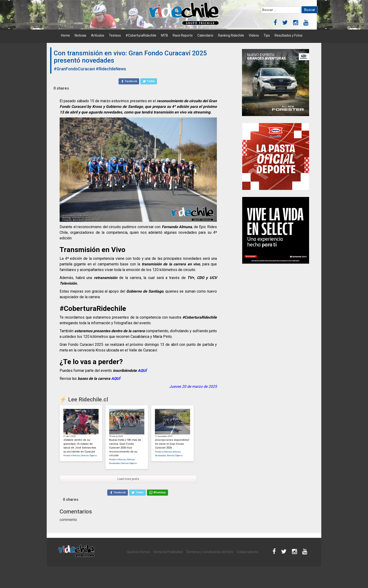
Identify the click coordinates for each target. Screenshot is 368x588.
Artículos (98, 35)
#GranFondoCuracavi (74, 69)
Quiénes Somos (138, 552)
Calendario (205, 35)
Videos (254, 35)
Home (65, 35)
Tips (267, 35)
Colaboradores (247, 552)
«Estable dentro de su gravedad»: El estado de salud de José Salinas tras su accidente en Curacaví (80, 446)
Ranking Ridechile (231, 35)
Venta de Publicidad (168, 552)
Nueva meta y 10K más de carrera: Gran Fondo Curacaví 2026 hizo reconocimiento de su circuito (125, 448)
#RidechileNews (111, 69)
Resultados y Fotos (289, 35)
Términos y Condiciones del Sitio (209, 552)
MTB (165, 35)
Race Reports (183, 35)
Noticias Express (89, 456)
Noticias (80, 35)
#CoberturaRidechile (141, 35)
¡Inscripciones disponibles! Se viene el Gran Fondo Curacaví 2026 (172, 444)
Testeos (115, 35)
